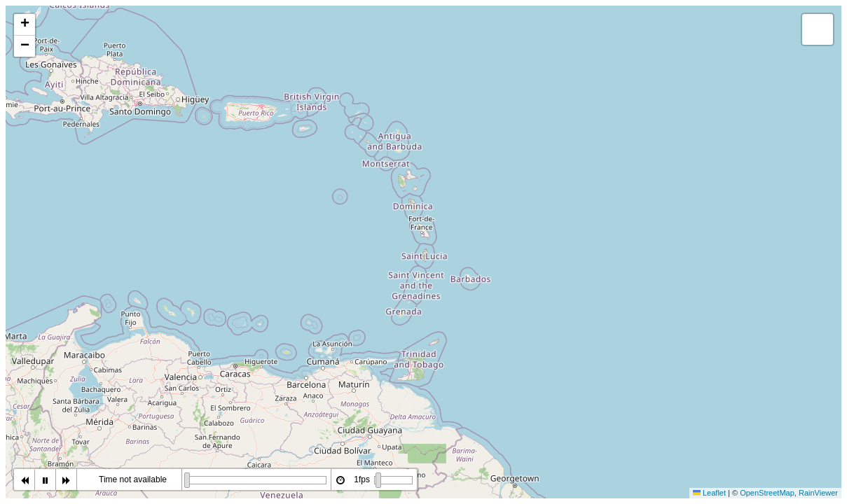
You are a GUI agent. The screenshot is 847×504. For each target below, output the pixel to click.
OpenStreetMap (767, 493)
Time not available (133, 479)
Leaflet (709, 493)
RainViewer (818, 493)
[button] (25, 25)
